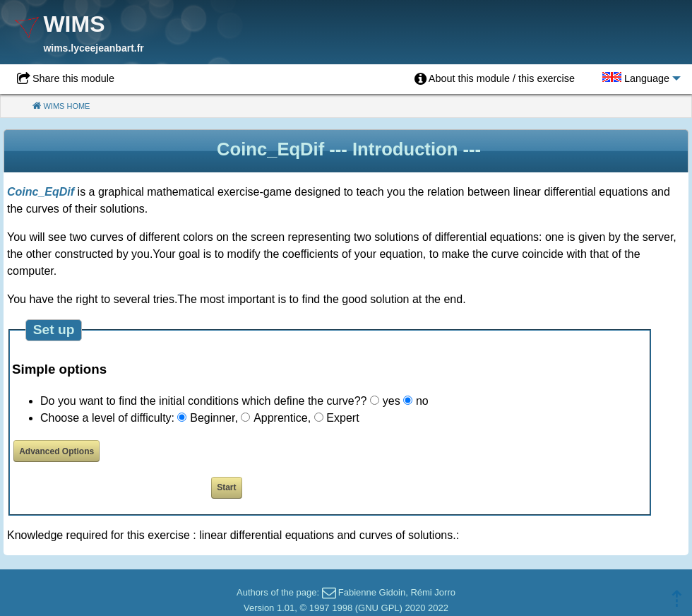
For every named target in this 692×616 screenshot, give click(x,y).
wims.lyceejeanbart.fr (93, 48)
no (422, 401)
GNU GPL (379, 608)
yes (392, 401)
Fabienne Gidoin (372, 592)
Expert (342, 418)
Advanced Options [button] (56, 451)
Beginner (212, 418)
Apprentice (281, 418)
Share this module (73, 78)
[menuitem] (495, 79)
